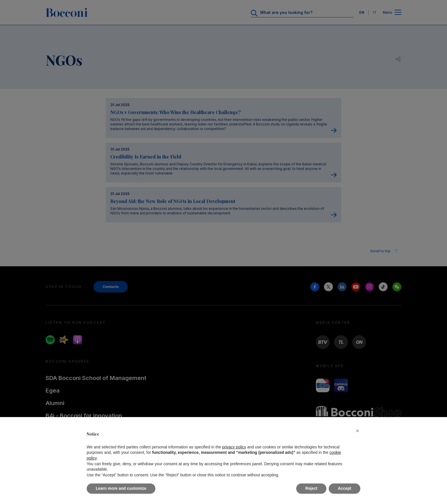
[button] (357, 431)
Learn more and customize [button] (121, 488)
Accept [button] (345, 488)
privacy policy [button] (234, 447)
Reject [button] (311, 488)
